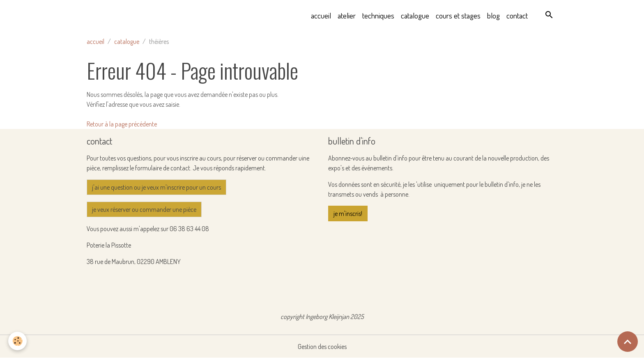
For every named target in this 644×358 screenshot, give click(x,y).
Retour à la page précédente (122, 124)
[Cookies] (17, 341)
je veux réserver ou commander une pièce (144, 209)
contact (517, 15)
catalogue (415, 15)
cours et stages (458, 15)
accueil (321, 15)
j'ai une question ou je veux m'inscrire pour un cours (156, 187)
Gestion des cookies (322, 347)
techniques (378, 15)
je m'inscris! (348, 213)
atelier (347, 15)
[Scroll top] (628, 342)
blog (493, 15)
